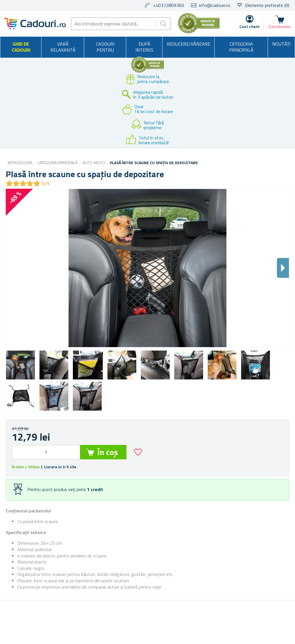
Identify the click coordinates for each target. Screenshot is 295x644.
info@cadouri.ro (215, 5)
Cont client (249, 26)
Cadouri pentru (105, 47)
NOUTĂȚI (281, 44)
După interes (144, 47)
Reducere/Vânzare (189, 44)
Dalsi (283, 268)
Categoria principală (241, 47)
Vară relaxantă (63, 47)
